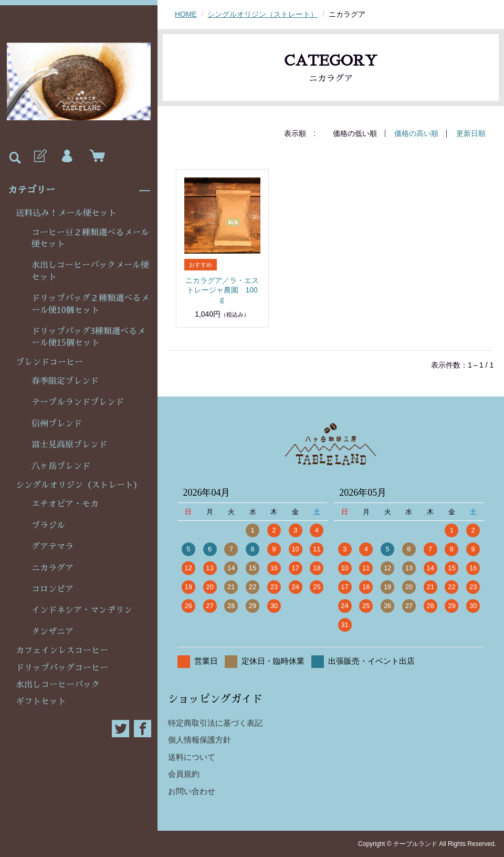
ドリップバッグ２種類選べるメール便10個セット (90, 304)
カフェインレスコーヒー (62, 651)
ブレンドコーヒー (49, 362)
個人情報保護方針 (199, 739)
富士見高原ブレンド (69, 445)
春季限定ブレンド (65, 381)
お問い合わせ (192, 791)
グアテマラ (52, 547)
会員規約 (184, 773)
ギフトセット (41, 702)
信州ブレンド (57, 424)
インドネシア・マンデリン (82, 610)
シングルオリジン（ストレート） (79, 485)
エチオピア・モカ (65, 504)
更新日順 (471, 133)
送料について (192, 756)
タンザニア (52, 632)
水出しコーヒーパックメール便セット (90, 271)
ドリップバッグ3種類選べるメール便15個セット (88, 337)
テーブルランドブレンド (78, 402)
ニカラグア (52, 568)
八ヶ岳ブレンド (61, 466)
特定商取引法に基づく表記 (215, 722)
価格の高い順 (416, 133)
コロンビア (52, 589)
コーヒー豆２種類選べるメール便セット (90, 238)
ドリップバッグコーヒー (62, 668)
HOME (186, 14)
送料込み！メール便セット (66, 213)
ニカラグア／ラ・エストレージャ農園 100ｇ (222, 289)
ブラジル (48, 526)
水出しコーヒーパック (58, 685)
